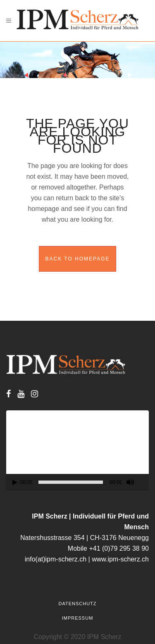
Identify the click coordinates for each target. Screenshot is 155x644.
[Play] (15, 482)
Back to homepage (77, 259)
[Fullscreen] (144, 482)
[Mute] (130, 482)
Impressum (78, 618)
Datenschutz (77, 604)
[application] (77, 450)
